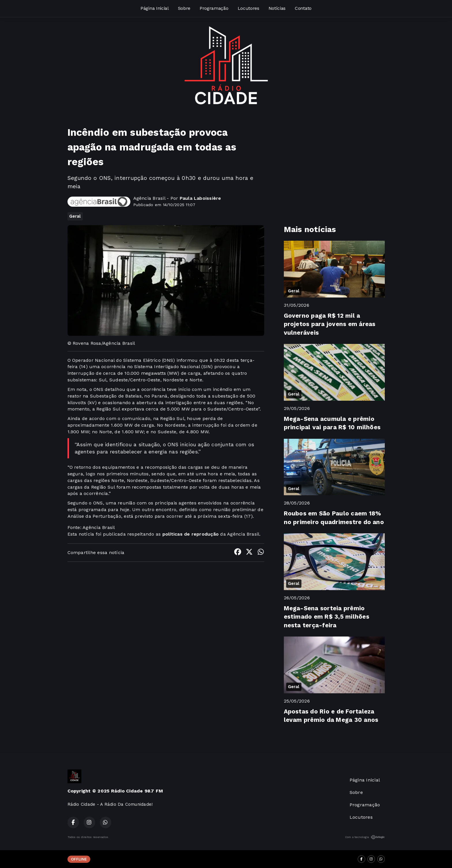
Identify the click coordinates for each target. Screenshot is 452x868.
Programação (214, 8)
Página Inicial (155, 8)
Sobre (184, 8)
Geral (75, 216)
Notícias (277, 8)
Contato (303, 8)
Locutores (248, 8)
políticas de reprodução (191, 534)
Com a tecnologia (365, 837)
